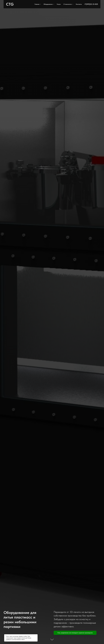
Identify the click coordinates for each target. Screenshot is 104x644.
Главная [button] (37, 4)
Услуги (59, 4)
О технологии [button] (68, 4)
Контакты (79, 4)
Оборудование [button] (48, 4)
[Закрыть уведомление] (36, 636)
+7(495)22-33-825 (91, 4)
